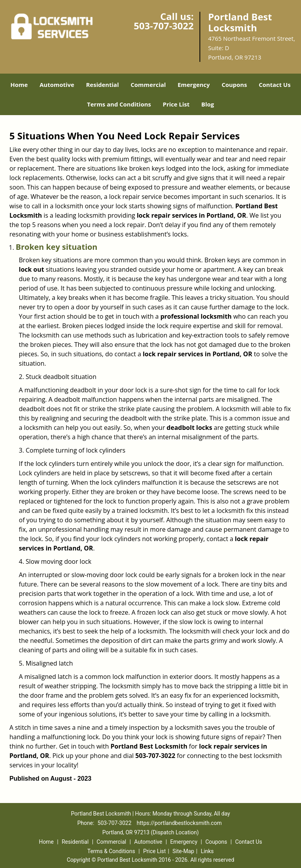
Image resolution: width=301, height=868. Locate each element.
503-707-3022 (164, 26)
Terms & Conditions (111, 851)
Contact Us (275, 85)
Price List (176, 104)
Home (19, 85)
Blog (208, 104)
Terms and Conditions (119, 104)
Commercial (148, 85)
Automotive (57, 85)
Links (207, 851)
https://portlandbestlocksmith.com (179, 823)
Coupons (234, 85)
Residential (102, 85)
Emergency (194, 85)
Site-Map (183, 851)
